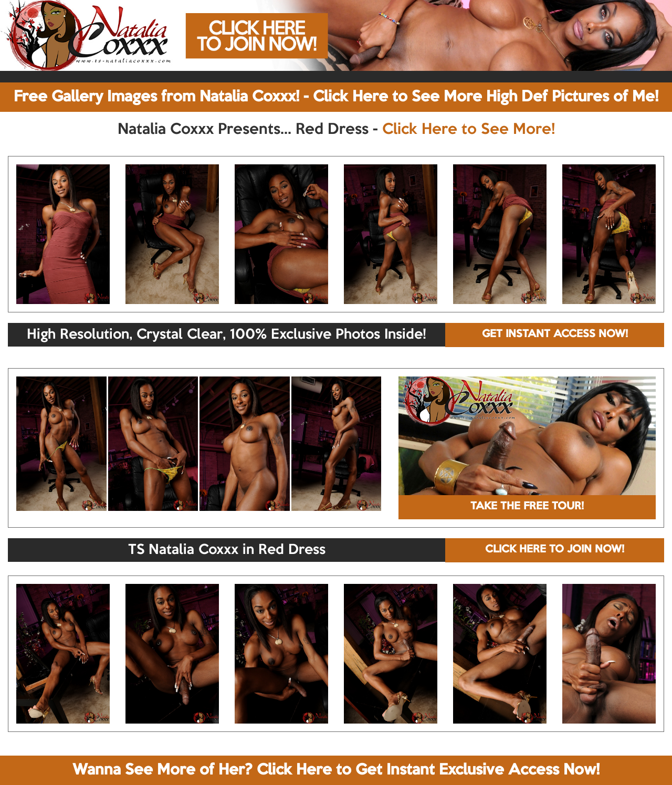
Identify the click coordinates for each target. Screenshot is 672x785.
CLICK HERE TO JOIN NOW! (555, 550)
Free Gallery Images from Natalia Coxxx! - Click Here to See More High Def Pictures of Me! (336, 97)
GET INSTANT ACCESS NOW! (555, 334)
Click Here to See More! (469, 130)
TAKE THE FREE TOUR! (527, 507)
